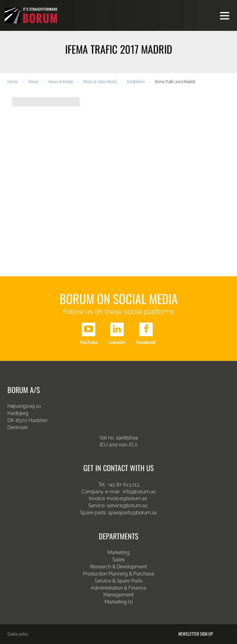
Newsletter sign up (196, 634)
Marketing (118, 552)
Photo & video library (100, 82)
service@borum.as (128, 506)
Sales (118, 560)
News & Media (61, 82)
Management (118, 595)
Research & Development (118, 567)
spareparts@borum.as (133, 513)
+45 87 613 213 (123, 485)
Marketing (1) (119, 602)
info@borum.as (139, 492)
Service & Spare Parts (119, 581)
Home (13, 82)
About (33, 82)
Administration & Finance (118, 588)
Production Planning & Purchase (119, 574)
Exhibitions (136, 82)
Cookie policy (18, 634)
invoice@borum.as (127, 498)
